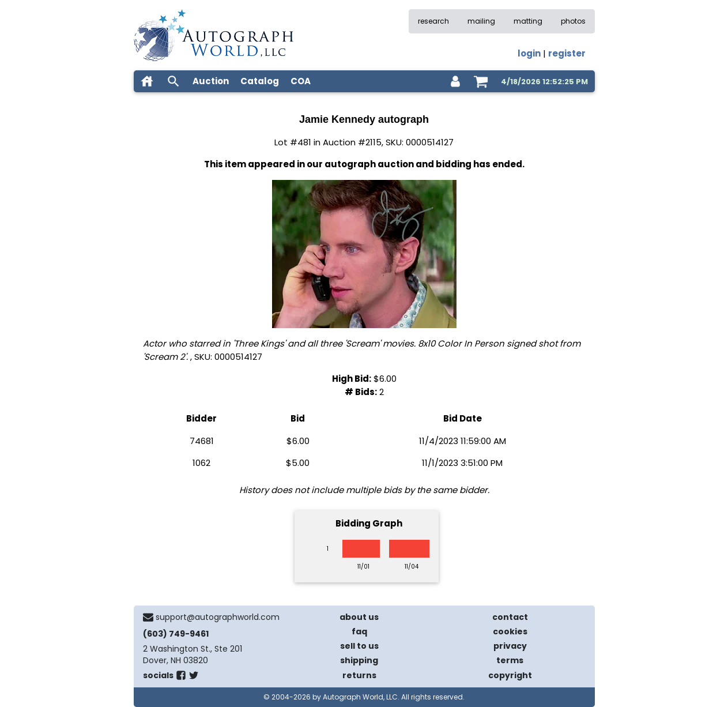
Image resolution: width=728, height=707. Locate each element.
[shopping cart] (481, 81)
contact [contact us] (510, 617)
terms (510, 660)
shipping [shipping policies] (359, 660)
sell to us (359, 646)
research (433, 21)
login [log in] (529, 53)
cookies (510, 631)
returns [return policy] (359, 675)
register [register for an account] (567, 53)
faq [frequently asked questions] (359, 631)
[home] (147, 81)
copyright (510, 675)
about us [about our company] (359, 617)
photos (573, 21)
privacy (510, 646)
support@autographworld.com (218, 617)
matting (528, 21)
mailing (481, 21)
